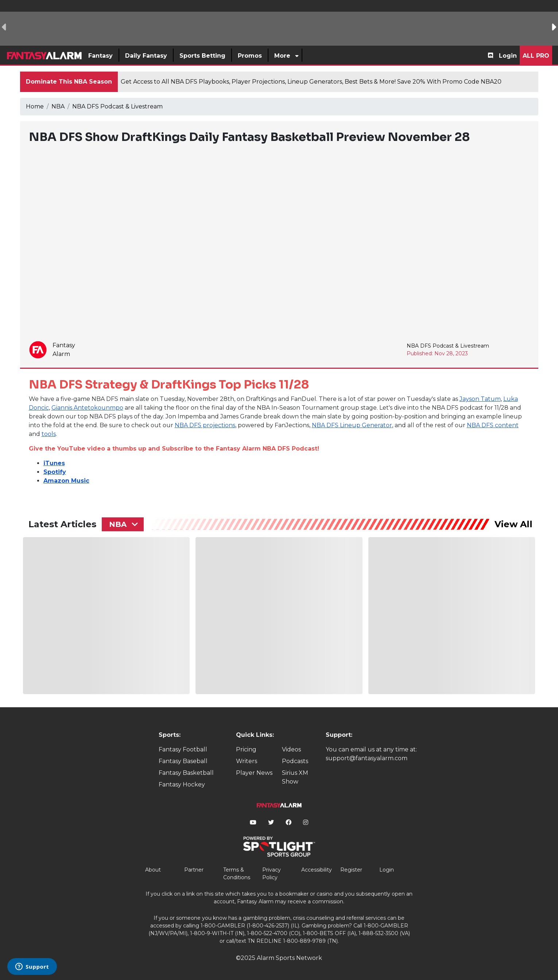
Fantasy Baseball (183, 761)
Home (35, 106)
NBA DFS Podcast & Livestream (117, 106)
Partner (194, 870)
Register (351, 870)
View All (514, 524)
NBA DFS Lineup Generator (352, 425)
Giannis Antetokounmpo (87, 408)
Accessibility (317, 870)
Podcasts (295, 761)
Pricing (246, 749)
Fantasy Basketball (186, 773)
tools (49, 434)
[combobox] (123, 524)
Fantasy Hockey (182, 784)
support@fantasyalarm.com (367, 758)
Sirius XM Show (295, 777)
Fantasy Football (183, 749)
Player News (254, 773)
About (153, 870)
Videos (291, 749)
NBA (58, 106)
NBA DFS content (493, 425)
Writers (247, 761)
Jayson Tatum (480, 399)
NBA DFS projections (205, 425)
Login (508, 56)
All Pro (536, 56)
